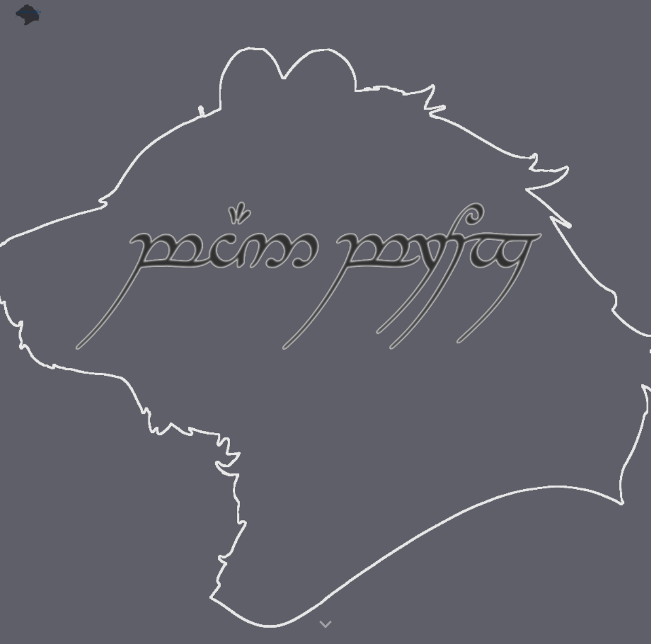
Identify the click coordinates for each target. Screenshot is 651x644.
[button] (325, 625)
